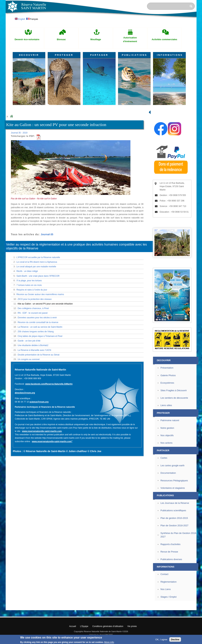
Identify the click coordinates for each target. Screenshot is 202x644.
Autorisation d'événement (130, 39)
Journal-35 (47, 234)
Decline (175, 639)
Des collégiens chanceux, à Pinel (33, 308)
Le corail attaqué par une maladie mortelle (36, 267)
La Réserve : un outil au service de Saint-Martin (40, 327)
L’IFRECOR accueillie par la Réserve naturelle (38, 257)
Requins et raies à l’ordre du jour (32, 290)
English (20, 19)
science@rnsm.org (39, 402)
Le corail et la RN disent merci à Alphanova (37, 262)
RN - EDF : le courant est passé (33, 313)
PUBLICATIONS (134, 55)
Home (11, 116)
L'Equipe (84, 626)
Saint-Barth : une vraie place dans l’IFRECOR (38, 276)
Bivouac (61, 39)
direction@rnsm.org (25, 393)
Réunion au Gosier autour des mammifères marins (40, 294)
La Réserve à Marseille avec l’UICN (34, 350)
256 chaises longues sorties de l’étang (36, 332)
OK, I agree (161, 639)
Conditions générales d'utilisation (108, 626)
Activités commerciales (164, 39)
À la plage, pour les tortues (29, 281)
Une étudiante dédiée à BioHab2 (33, 345)
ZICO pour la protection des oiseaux (35, 299)
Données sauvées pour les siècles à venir (37, 318)
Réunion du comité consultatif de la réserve (38, 322)
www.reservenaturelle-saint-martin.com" (52, 441)
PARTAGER (99, 55)
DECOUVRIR (29, 55)
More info (109, 642)
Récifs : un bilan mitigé (27, 271)
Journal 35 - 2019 (19, 133)
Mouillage (96, 39)
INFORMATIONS (170, 55)
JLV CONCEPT (106, 635)
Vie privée (132, 626)
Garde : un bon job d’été (29, 341)
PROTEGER (64, 55)
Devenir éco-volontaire (27, 39)
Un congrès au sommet (29, 359)
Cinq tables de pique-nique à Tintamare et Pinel (40, 336)
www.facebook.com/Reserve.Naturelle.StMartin (49, 384)
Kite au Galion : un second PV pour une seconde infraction (45, 304)
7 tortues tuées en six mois (29, 285)
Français (32, 19)
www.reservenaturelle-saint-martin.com (42, 431)
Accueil (73, 626)
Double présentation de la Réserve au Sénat (39, 355)
